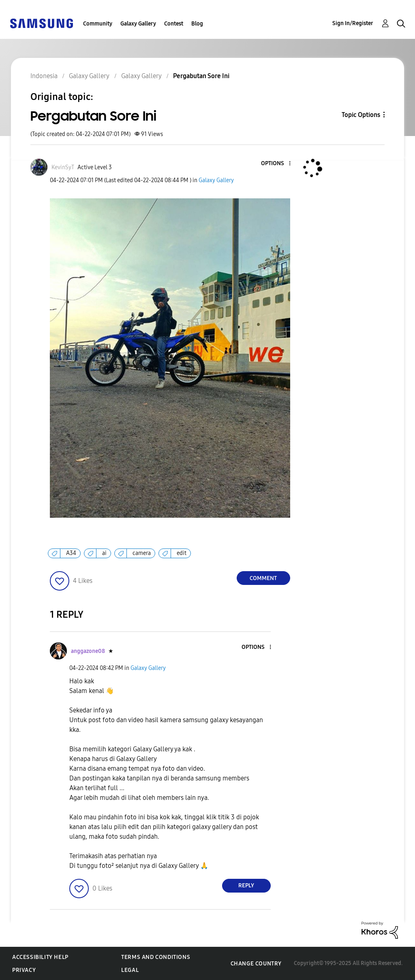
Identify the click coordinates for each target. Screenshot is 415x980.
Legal (130, 970)
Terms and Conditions (156, 957)
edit (182, 553)
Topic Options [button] (361, 115)
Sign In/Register (353, 23)
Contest (174, 24)
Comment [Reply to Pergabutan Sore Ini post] (263, 578)
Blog (197, 24)
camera (142, 553)
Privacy (24, 970)
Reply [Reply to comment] (246, 885)
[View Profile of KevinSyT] (63, 167)
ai (104, 553)
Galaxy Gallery (138, 24)
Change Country (256, 964)
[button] (276, 164)
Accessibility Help (40, 957)
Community (98, 24)
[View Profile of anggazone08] (88, 651)
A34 (71, 553)
